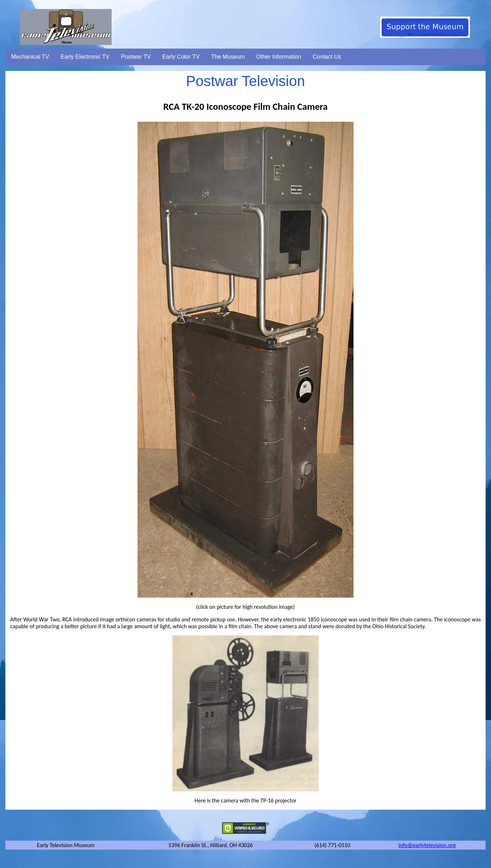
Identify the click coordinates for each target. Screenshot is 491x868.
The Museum (228, 57)
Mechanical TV (30, 57)
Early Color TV (181, 57)
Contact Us (327, 57)
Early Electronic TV (85, 57)
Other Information (279, 57)
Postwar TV (136, 57)
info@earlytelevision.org (427, 845)
